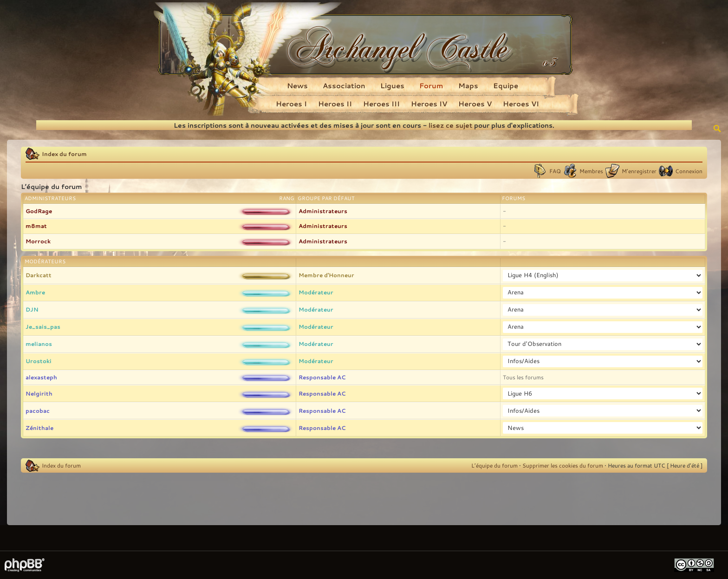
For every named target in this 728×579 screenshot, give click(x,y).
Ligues (392, 85)
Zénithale (39, 428)
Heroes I (291, 104)
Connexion (689, 171)
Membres (591, 171)
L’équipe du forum (494, 465)
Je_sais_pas (43, 326)
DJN (32, 309)
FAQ (555, 171)
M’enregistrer (639, 171)
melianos (39, 344)
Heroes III (381, 104)
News (297, 85)
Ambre (35, 292)
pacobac (38, 410)
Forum (431, 85)
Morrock (38, 241)
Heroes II (335, 104)
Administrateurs (323, 211)
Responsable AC (322, 377)
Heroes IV (429, 104)
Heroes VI (521, 104)
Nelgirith (39, 393)
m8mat (36, 226)
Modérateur (316, 292)
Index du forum (64, 154)
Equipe (506, 85)
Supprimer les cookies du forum (563, 465)
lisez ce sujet (450, 125)
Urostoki (39, 361)
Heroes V (475, 104)
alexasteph (41, 377)
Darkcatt (39, 275)
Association (344, 85)
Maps (468, 85)
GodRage (39, 211)
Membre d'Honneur (326, 275)
